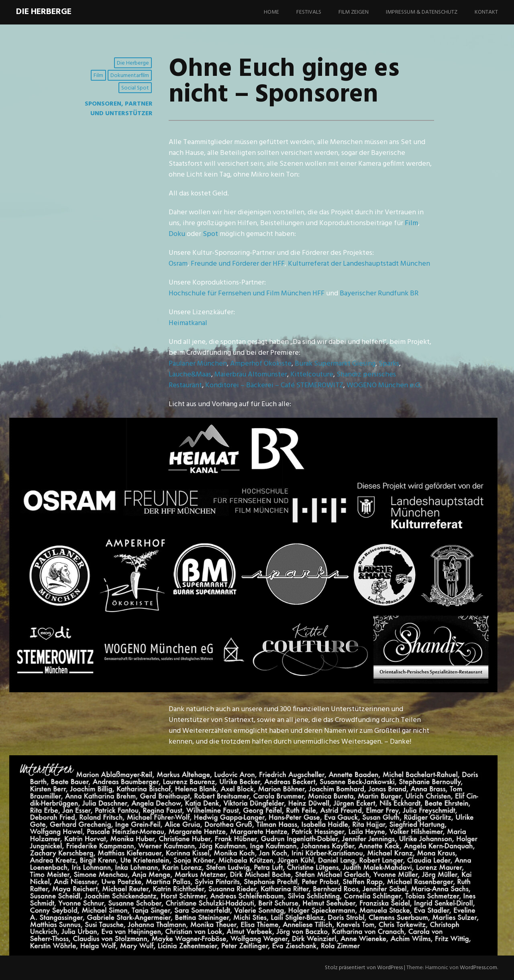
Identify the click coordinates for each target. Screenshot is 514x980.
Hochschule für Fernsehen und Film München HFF (247, 294)
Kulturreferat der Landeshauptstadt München (359, 264)
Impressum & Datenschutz (422, 12)
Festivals (309, 12)
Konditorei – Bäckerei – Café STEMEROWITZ (274, 385)
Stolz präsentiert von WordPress (364, 968)
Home (271, 12)
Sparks (389, 364)
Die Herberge (44, 12)
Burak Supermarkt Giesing (335, 364)
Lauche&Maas (190, 375)
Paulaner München (198, 364)
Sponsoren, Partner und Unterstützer (119, 109)
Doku (177, 234)
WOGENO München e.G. (384, 385)
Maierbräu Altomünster (251, 375)
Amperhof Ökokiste (261, 364)
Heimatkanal (188, 323)
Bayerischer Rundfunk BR (379, 294)
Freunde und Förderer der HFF (238, 264)
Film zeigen (354, 12)
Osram (178, 264)
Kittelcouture (312, 375)
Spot (210, 234)
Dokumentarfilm (130, 76)
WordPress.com (478, 968)
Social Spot (135, 88)
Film (98, 76)
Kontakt (486, 12)
